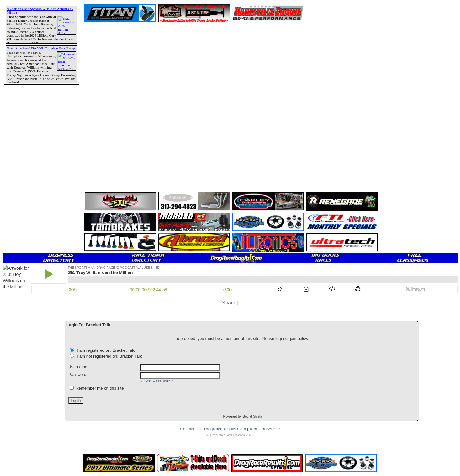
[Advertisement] (26, 225)
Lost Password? (158, 381)
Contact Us (190, 429)
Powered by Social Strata (243, 416)
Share (229, 303)
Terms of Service (265, 429)
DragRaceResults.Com (225, 429)
